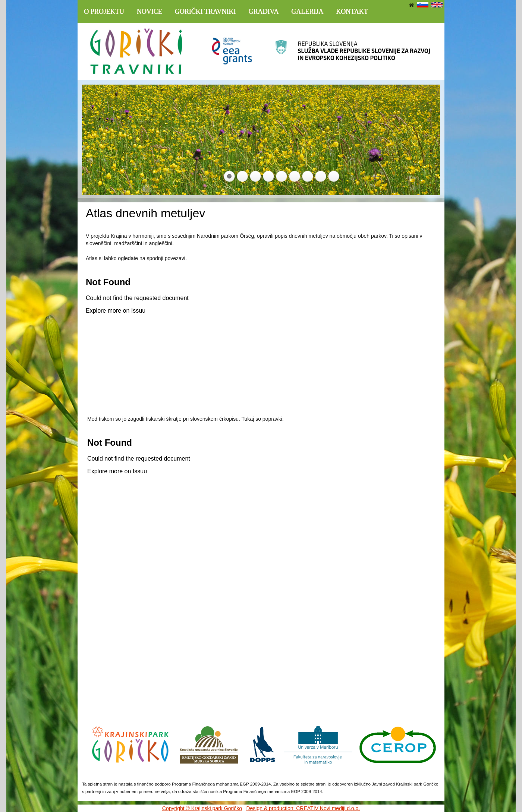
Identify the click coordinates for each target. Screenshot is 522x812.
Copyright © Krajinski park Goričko (202, 808)
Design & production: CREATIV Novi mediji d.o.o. (303, 808)
